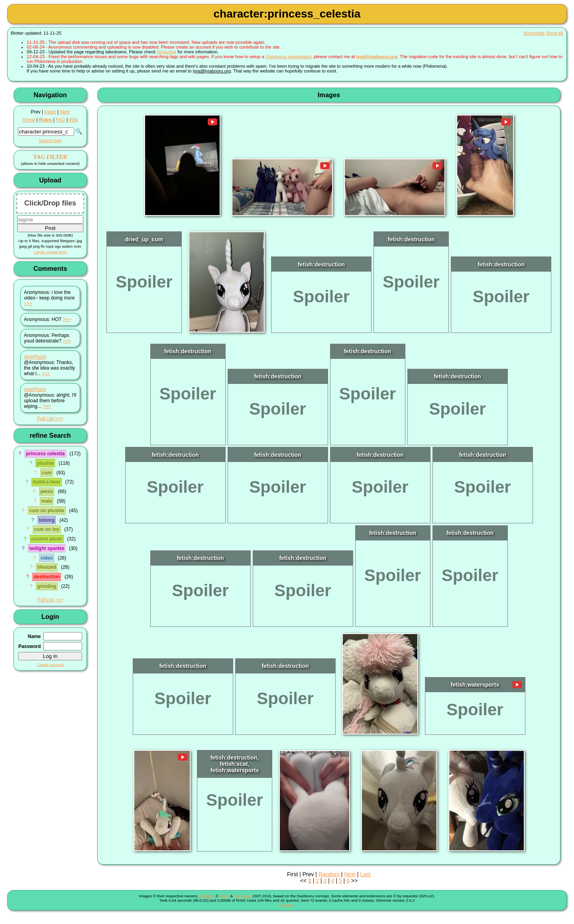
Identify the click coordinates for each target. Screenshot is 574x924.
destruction (46, 577)
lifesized (46, 567)
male (46, 501)
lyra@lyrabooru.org (377, 57)
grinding (47, 586)
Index (50, 112)
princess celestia (45, 454)
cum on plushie (47, 511)
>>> (28, 303)
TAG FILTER (50, 157)
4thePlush (34, 357)
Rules (45, 120)
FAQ (61, 120)
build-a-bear (47, 482)
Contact (287, 905)
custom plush (47, 539)
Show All (555, 33)
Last (365, 874)
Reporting (167, 52)
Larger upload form (50, 252)
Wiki (73, 120)
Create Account (50, 665)
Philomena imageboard (288, 57)
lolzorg (47, 520)
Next (65, 112)
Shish (225, 896)
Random (329, 874)
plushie (45, 463)
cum (47, 473)
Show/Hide (534, 33)
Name (34, 636)
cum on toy (47, 529)
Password (29, 646)
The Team (243, 896)
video (46, 558)
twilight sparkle (46, 548)
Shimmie (207, 896)
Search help (50, 141)
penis (46, 491)
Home (29, 120)
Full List (45, 419)
